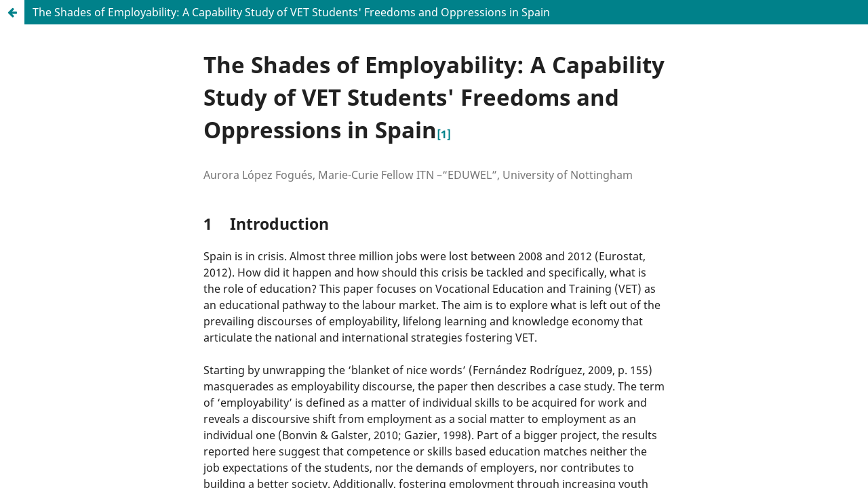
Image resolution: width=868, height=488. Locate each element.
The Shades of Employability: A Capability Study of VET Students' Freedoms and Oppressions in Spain (291, 12)
